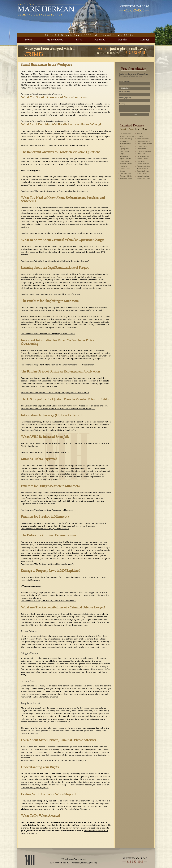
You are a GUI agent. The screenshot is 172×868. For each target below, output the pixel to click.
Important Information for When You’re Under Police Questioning (58, 342)
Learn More (141, 129)
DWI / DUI (123, 146)
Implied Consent (125, 159)
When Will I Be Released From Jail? (45, 437)
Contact (144, 40)
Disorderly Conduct (144, 141)
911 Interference (125, 134)
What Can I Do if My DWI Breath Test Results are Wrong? (61, 124)
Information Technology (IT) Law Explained (51, 415)
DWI (79, 40)
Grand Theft (141, 154)
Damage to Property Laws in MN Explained (51, 571)
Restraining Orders (144, 166)
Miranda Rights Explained (39, 459)
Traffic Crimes (142, 174)
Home (29, 40)
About (100, 40)
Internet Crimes (142, 159)
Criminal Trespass (143, 139)
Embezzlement (142, 146)
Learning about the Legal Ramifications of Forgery (55, 268)
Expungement (124, 149)
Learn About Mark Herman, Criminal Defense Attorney (58, 740)
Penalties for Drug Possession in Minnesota (50, 486)
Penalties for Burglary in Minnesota (45, 516)
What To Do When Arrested (41, 816)
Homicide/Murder (143, 156)
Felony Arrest (142, 149)
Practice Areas (55, 40)
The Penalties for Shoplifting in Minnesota (50, 301)
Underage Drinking (126, 176)
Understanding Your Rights (40, 767)
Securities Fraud (143, 169)
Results (122, 40)
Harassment (124, 156)
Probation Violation (126, 164)
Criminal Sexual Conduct (125, 170)
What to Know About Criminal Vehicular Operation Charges (63, 240)
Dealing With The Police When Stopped (48, 794)
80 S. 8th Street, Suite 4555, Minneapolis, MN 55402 (70, 863)
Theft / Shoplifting (126, 174)
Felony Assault (125, 151)
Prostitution (123, 166)
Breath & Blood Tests (127, 136)
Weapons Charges (126, 179)
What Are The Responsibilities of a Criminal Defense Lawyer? (63, 607)
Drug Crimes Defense (144, 144)
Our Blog (94, 863)
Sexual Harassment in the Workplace (46, 65)
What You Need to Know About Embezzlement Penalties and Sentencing (63, 199)
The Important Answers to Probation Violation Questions (61, 152)
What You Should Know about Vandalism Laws (54, 97)
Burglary (140, 136)
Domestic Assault (125, 144)
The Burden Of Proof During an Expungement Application (60, 371)
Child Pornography (126, 139)
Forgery (122, 154)
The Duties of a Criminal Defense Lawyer (49, 535)
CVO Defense (124, 141)
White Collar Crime (144, 179)
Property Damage (143, 164)
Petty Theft (141, 161)
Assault (140, 134)
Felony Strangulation (144, 151)
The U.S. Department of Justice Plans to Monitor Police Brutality (65, 399)
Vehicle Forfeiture (143, 176)
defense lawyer (48, 636)
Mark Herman (51, 10)
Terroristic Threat (143, 171)
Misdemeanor (124, 161)
